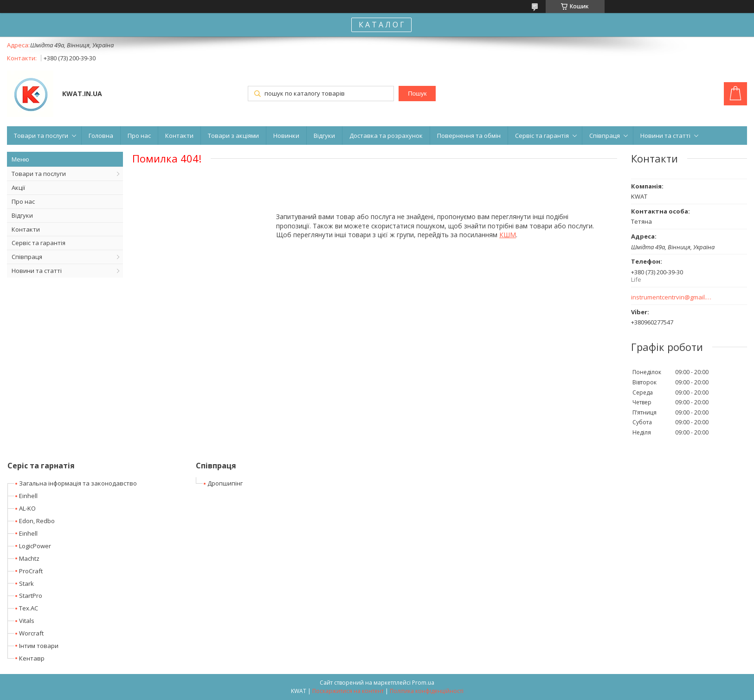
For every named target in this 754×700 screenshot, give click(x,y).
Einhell (28, 496)
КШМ (508, 235)
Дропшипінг (225, 483)
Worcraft (31, 633)
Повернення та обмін (469, 136)
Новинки (286, 136)
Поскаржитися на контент (348, 691)
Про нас (139, 136)
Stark (26, 583)
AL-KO (27, 508)
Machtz (29, 558)
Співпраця (605, 136)
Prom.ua (423, 683)
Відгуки (324, 136)
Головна (101, 136)
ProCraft (31, 571)
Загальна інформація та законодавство (78, 483)
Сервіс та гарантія (542, 136)
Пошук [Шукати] (417, 94)
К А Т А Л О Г (381, 25)
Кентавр (32, 658)
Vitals (27, 621)
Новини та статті (665, 136)
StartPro (31, 596)
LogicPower (35, 546)
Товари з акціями (233, 136)
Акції (18, 188)
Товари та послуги (41, 136)
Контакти (179, 136)
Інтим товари (39, 646)
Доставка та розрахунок (386, 136)
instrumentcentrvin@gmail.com (672, 297)
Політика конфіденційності (427, 691)
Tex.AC (29, 608)
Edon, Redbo (37, 521)
